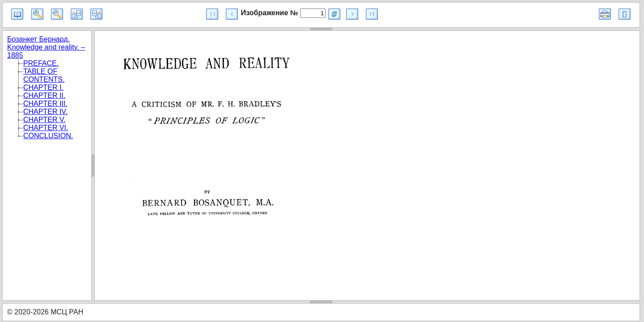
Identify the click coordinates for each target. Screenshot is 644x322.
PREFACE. (41, 63)
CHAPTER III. (45, 104)
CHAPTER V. (44, 120)
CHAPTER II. (44, 95)
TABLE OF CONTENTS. (44, 75)
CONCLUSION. (48, 136)
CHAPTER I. (43, 87)
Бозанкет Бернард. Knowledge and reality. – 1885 (46, 47)
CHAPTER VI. (46, 128)
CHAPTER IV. (45, 112)
